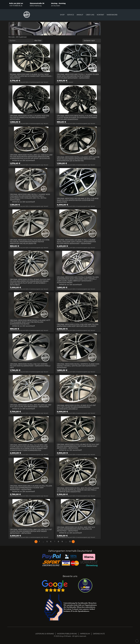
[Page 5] (47, 542)
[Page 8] (58, 542)
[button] (43, 542)
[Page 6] (51, 542)
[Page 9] (62, 542)
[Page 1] (39, 542)
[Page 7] (55, 542)
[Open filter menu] (38, 41)
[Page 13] (70, 542)
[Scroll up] (137, 641)
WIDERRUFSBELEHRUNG (67, 634)
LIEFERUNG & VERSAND (45, 634)
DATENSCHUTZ (99, 634)
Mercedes (12, 37)
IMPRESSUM (85, 634)
